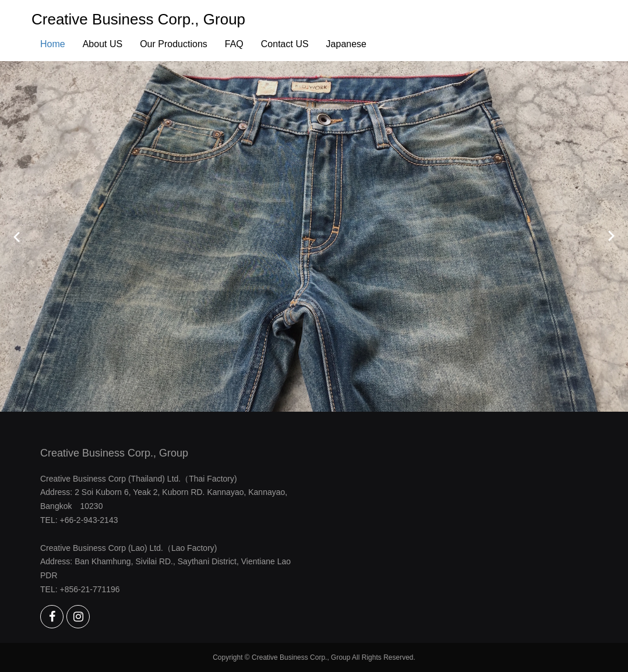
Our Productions (174, 44)
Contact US (285, 44)
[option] (314, 236)
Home (53, 44)
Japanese (346, 44)
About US (103, 44)
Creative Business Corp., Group (138, 19)
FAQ (234, 44)
